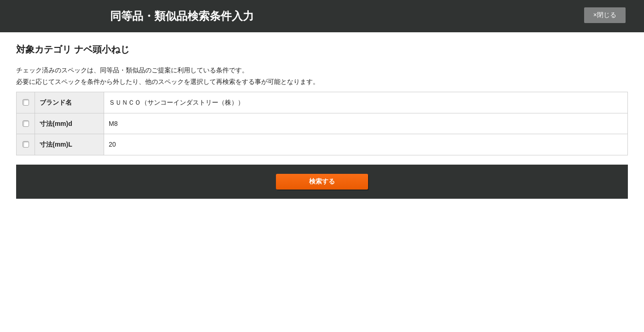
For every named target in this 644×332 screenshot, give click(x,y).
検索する (322, 181)
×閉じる (605, 15)
